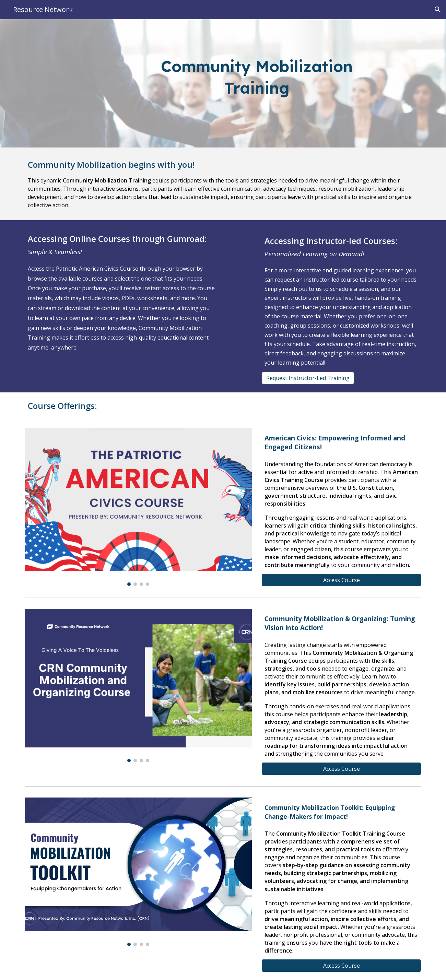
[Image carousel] (138, 507)
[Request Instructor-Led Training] (308, 378)
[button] (438, 10)
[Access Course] (341, 580)
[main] (257, 83)
